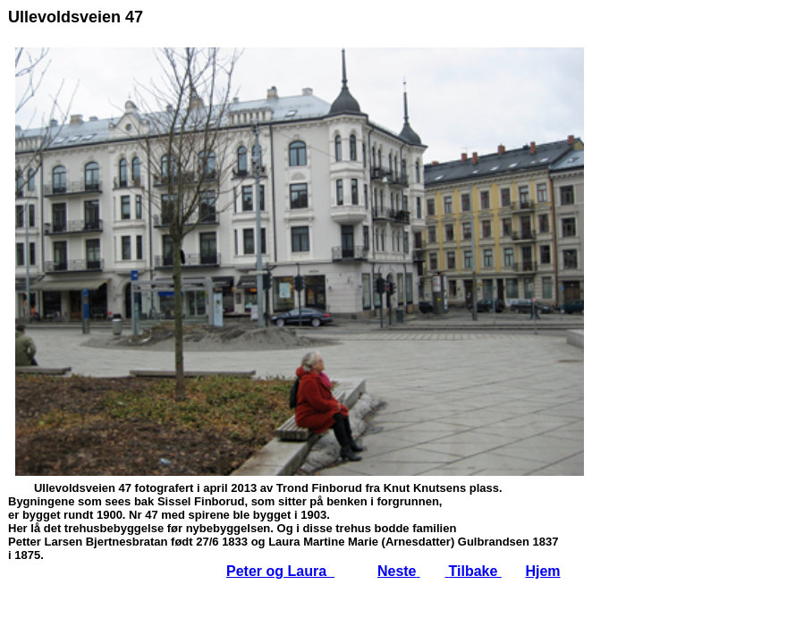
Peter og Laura (280, 571)
